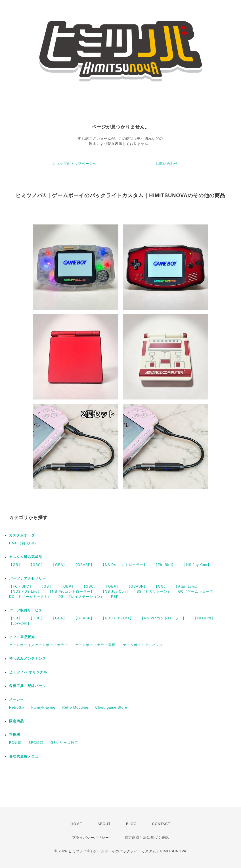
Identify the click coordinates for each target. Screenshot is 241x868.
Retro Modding (75, 707)
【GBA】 (59, 565)
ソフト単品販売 (22, 637)
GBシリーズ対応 (64, 743)
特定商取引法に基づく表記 (147, 838)
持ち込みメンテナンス (28, 659)
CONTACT (161, 824)
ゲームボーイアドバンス (143, 645)
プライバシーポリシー (91, 838)
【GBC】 (37, 565)
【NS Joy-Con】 (197, 565)
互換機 (15, 735)
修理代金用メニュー (26, 756)
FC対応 (15, 743)
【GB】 (15, 565)
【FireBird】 (165, 565)
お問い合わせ (167, 164)
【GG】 (161, 586)
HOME (76, 824)
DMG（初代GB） (24, 543)
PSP (115, 597)
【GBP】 (67, 586)
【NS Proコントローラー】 (124, 565)
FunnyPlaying (43, 707)
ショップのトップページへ (74, 164)
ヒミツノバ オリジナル (28, 672)
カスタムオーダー (24, 535)
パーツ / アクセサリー (28, 578)
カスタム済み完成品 (26, 557)
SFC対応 (36, 743)
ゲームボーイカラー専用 (95, 645)
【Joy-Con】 (20, 623)
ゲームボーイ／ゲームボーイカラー (39, 645)
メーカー (16, 700)
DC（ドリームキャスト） (30, 597)
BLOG (131, 824)
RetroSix (17, 707)
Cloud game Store (111, 707)
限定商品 (16, 721)
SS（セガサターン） (154, 592)
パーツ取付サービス (26, 610)
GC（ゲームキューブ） (197, 592)
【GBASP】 (84, 565)
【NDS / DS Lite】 (25, 592)
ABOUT (104, 824)
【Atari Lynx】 (187, 586)
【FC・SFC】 (21, 586)
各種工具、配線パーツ (28, 686)
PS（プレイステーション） (81, 597)
